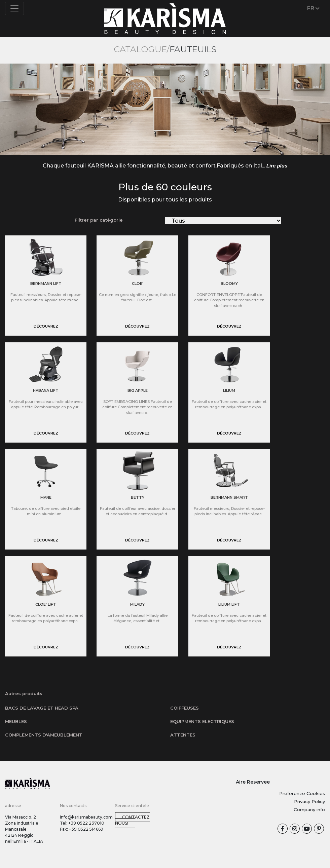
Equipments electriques (202, 721)
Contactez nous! (132, 820)
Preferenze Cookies (302, 793)
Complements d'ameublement (44, 735)
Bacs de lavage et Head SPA (42, 708)
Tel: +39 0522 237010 (82, 823)
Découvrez (46, 326)
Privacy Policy (309, 801)
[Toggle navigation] (14, 8)
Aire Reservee (253, 782)
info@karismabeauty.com (86, 817)
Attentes (183, 735)
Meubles (16, 721)
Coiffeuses (185, 708)
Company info (309, 809)
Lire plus (277, 166)
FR (313, 8)
